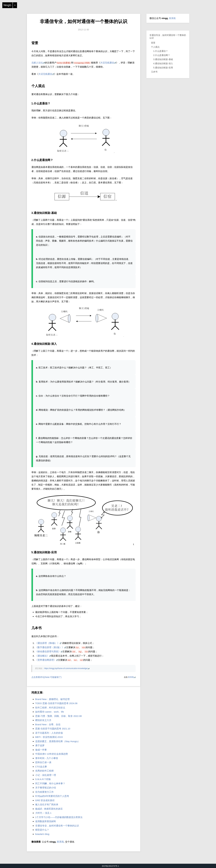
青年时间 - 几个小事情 (47, 758)
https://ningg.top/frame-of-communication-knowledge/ (66, 668)
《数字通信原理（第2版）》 (50, 647)
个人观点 (155, 47)
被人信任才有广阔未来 (47, 804)
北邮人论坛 (37, 63)
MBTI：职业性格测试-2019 (49, 737)
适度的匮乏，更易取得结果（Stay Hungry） (58, 741)
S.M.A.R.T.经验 (43, 779)
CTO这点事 (41, 767)
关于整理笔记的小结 (46, 788)
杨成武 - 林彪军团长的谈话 (49, 809)
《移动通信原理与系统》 (48, 651)
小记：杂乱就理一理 (46, 775)
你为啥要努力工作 (44, 792)
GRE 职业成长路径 (45, 800)
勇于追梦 (40, 745)
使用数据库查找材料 (46, 821)
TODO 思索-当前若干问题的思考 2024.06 (56, 703)
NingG (7, 5)
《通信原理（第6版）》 (47, 643)
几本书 (154, 72)
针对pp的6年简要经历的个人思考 (52, 796)
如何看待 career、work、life (50, 712)
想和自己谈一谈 (43, 762)
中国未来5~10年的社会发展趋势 (52, 754)
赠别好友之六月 (43, 720)
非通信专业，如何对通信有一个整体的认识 (84, 21)
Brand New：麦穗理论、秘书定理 (52, 699)
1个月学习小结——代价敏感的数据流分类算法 (59, 817)
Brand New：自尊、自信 (48, 724)
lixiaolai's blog (42, 834)
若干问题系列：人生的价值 (49, 733)
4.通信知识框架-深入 (163, 63)
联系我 (131, 677)
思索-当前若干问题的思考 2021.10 (53, 729)
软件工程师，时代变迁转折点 (50, 708)
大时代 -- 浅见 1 (43, 813)
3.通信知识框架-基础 (163, 59)
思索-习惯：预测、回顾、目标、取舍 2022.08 (58, 716)
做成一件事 (41, 750)
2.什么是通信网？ (162, 55)
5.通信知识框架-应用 (163, 68)
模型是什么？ (42, 830)
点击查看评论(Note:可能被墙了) (47, 677)
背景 (153, 43)
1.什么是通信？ (161, 51)
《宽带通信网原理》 (46, 660)
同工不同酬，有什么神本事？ (50, 783)
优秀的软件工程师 (44, 771)
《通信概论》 (42, 656)
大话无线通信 (107, 63)
